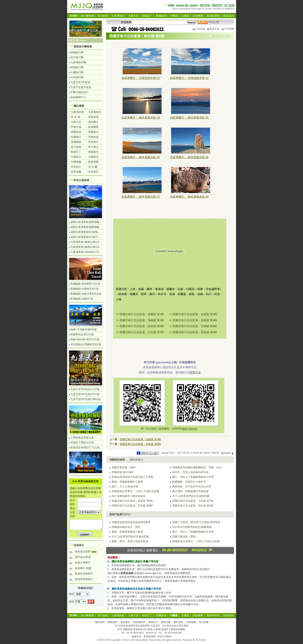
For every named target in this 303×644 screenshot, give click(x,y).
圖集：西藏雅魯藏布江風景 (127, 482)
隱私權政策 (139, 622)
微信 (185, 429)
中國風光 (93, 157)
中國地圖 (76, 162)
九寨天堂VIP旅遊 (80, 82)
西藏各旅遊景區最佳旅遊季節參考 (131, 522)
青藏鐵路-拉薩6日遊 (82, 299)
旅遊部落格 (213, 16)
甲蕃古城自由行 (79, 92)
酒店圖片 (93, 122)
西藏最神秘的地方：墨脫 (126, 527)
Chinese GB (182, 5)
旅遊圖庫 (198, 16)
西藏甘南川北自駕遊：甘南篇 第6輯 (195, 326)
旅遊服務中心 (78, 97)
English (194, 5)
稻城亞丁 (147, 16)
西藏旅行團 (77, 52)
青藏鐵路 (76, 142)
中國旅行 (76, 157)
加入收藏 (229, 5)
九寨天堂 (133, 16)
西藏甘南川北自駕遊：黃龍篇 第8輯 (195, 332)
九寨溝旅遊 (118, 16)
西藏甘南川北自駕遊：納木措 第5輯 (142, 326)
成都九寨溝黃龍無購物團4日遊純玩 (91, 222)
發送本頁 (213, 29)
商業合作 (153, 622)
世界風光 (93, 172)
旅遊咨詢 (228, 16)
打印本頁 (199, 29)
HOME (171, 5)
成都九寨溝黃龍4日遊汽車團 (87, 237)
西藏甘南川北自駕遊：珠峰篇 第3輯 (142, 320)
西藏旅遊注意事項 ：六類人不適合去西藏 (135, 491)
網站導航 (205, 5)
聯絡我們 (217, 5)
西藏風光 (93, 132)
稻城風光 (93, 152)
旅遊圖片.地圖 (80, 569)
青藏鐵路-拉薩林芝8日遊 (85, 289)
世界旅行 (76, 167)
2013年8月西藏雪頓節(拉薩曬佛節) (192, 527)
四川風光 (93, 147)
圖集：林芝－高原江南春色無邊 (130, 541)
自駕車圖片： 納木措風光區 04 (189, 118)
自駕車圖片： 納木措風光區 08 (189, 197)
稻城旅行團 (77, 67)
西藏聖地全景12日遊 (82, 334)
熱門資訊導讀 (80, 558)
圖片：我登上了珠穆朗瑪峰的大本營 (193, 477)
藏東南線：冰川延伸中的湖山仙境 (192, 487)
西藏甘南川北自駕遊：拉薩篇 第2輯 (195, 314)
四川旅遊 (103, 16)
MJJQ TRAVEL (212, 453)
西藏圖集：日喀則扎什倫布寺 (189, 482)
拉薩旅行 (76, 137)
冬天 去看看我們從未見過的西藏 (191, 496)
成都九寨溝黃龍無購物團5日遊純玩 (91, 227)
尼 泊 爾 (93, 167)
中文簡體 (227, 29)
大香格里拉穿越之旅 (82, 438)
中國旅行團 (77, 72)
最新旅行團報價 (83, 47)
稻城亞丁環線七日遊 (82, 443)
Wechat (193, 429)
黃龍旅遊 (93, 117)
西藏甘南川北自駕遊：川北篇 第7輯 (142, 332)
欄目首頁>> (137, 460)
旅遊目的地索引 (81, 574)
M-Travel (201, 640)
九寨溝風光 (95, 112)
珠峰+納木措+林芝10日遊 (85, 339)
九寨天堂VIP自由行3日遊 (85, 389)
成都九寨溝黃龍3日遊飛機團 (87, 232)
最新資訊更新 (84, 552)
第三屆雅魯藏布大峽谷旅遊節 (129, 496)
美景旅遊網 (150, 636)
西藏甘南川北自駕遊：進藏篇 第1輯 (142, 314)
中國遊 (174, 16)
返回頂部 (227, 453)
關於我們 (100, 622)
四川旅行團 (77, 57)
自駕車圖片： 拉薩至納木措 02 (189, 78)
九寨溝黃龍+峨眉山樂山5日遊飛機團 (91, 242)
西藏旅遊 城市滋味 (122, 472)
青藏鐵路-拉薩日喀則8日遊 (86, 294)
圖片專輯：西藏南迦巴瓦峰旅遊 (190, 491)
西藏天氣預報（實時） (125, 467)
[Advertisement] (170, 348)
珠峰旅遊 (93, 137)
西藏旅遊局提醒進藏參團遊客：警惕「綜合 (197, 467)
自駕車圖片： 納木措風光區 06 (189, 157)
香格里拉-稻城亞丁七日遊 (85, 448)
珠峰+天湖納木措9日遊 (84, 329)
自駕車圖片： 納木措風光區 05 (141, 157)
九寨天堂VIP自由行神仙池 (85, 399)
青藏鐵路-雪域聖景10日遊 (85, 284)
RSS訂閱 (208, 22)
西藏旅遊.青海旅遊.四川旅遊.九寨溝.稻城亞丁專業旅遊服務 (154, 629)
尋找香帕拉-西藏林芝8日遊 (86, 344)
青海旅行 (93, 142)
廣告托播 (166, 622)
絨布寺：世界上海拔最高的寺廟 (190, 472)
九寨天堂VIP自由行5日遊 (85, 394)
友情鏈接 (191, 622)
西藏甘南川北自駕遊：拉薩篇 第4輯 (195, 320)
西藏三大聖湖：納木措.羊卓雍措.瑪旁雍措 (196, 522)
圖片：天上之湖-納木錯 (125, 487)
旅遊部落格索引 (81, 580)
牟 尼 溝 (75, 117)
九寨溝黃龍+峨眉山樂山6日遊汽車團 (91, 247)
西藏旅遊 (161, 16)
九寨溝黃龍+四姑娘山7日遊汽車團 (90, 252)
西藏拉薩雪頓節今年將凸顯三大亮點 (133, 477)
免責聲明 (125, 622)
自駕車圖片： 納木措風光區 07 (141, 197)
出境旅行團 (77, 77)
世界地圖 (76, 172)
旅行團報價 (87, 16)
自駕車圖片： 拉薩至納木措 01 (141, 78)
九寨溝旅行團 (78, 62)
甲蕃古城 (76, 127)
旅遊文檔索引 (80, 563)
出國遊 (185, 16)
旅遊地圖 (93, 162)
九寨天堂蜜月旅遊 (81, 87)
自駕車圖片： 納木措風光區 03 (141, 118)
